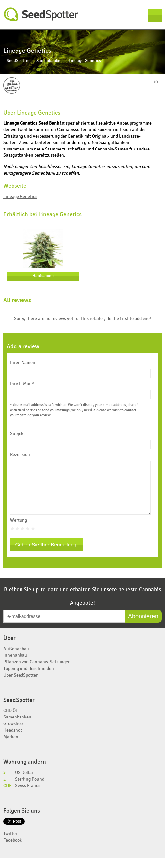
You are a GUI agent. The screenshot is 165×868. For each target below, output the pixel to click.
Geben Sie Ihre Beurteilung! (46, 554)
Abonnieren (143, 626)
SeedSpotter (41, 14)
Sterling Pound (30, 789)
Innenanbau (15, 665)
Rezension (20, 455)
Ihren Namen (23, 363)
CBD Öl (10, 720)
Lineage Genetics (20, 197)
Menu (155, 15)
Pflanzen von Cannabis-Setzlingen (37, 672)
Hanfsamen (43, 276)
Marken (11, 747)
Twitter (10, 843)
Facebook (13, 850)
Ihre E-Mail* (22, 384)
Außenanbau (16, 659)
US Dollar (24, 782)
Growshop (13, 734)
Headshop (13, 740)
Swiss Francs (28, 796)
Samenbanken (49, 61)
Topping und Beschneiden (29, 678)
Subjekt (18, 434)
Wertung (19, 530)
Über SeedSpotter (21, 685)
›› (156, 81)
